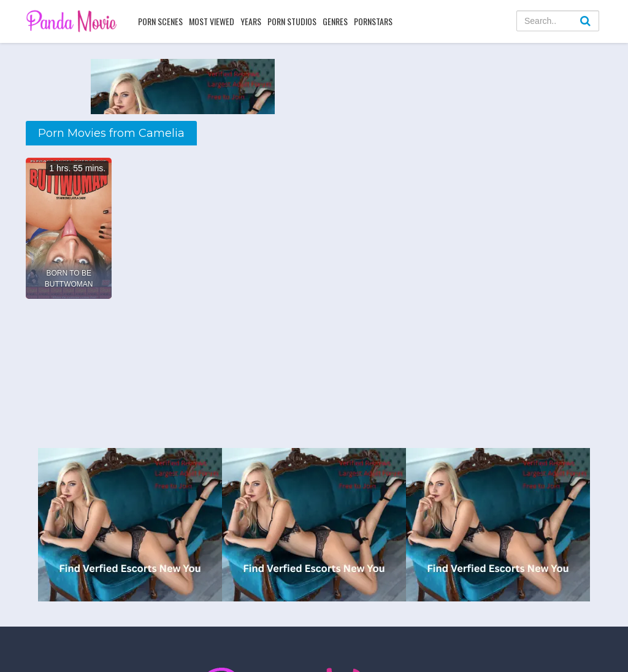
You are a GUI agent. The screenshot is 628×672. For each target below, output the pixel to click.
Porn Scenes (160, 21)
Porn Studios (292, 21)
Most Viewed (212, 21)
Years (251, 21)
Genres (335, 21)
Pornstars (373, 21)
